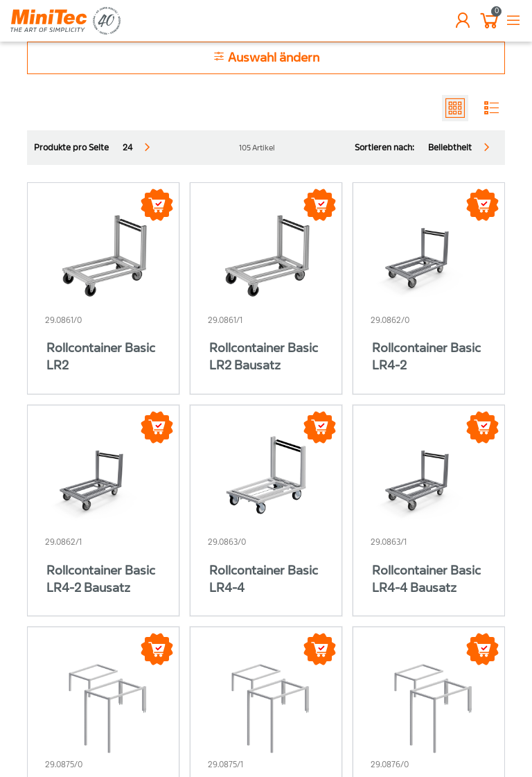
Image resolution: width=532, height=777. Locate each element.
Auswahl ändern (266, 57)
